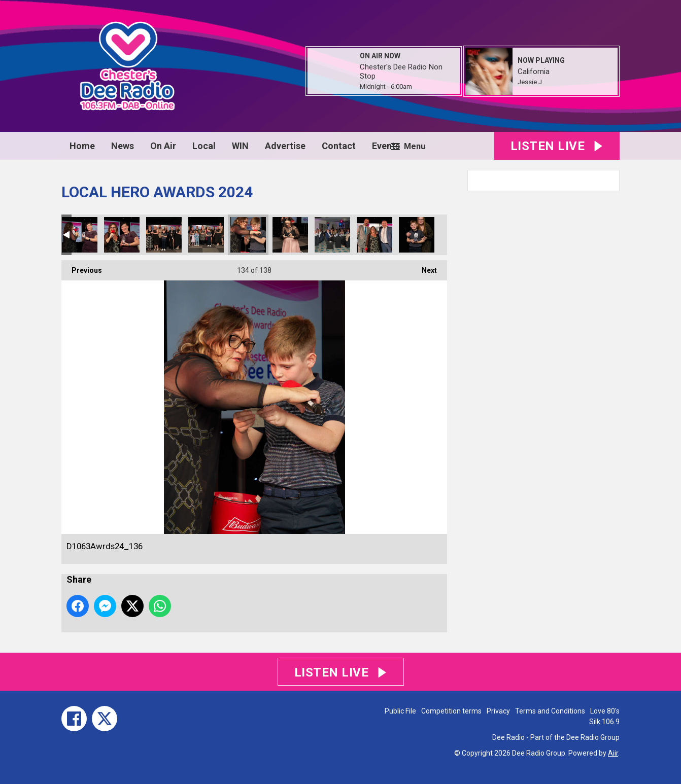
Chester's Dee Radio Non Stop (401, 72)
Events (386, 146)
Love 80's (605, 711)
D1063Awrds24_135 (206, 235)
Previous (82, 267)
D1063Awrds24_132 (80, 235)
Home (82, 146)
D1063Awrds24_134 (164, 235)
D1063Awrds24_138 (332, 235)
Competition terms (451, 711)
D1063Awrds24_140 (417, 235)
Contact (339, 146)
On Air (163, 146)
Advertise (285, 146)
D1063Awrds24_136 (248, 235)
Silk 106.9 (604, 722)
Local (204, 146)
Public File (400, 711)
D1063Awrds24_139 (374, 235)
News (123, 146)
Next (424, 267)
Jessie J (530, 82)
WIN (240, 146)
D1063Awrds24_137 (290, 235)
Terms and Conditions (550, 711)
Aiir (613, 753)
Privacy (498, 711)
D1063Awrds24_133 (122, 235)
